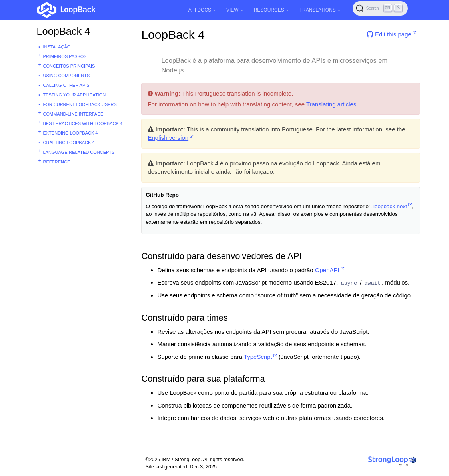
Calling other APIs (66, 85)
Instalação (57, 47)
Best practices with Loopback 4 (83, 123)
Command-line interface (73, 114)
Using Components (67, 76)
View (235, 10)
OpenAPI (327, 270)
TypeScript (258, 357)
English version (168, 138)
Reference (57, 162)
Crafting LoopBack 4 (69, 143)
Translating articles (331, 104)
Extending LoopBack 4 (71, 133)
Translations (320, 10)
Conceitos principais (69, 66)
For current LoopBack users (80, 104)
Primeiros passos (65, 56)
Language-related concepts (79, 152)
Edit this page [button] (389, 34)
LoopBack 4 (64, 31)
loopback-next (390, 206)
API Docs (202, 10)
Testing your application (75, 95)
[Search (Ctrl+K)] (380, 8)
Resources (271, 10)
